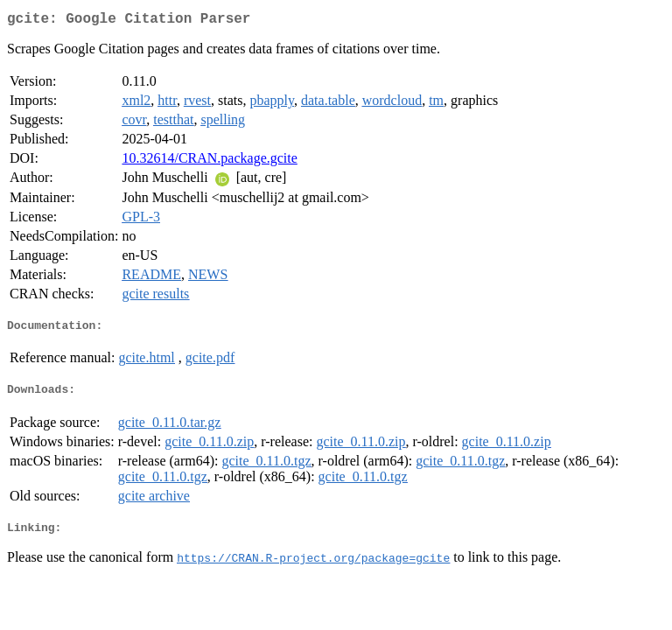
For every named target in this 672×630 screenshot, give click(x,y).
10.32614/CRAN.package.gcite (209, 161)
